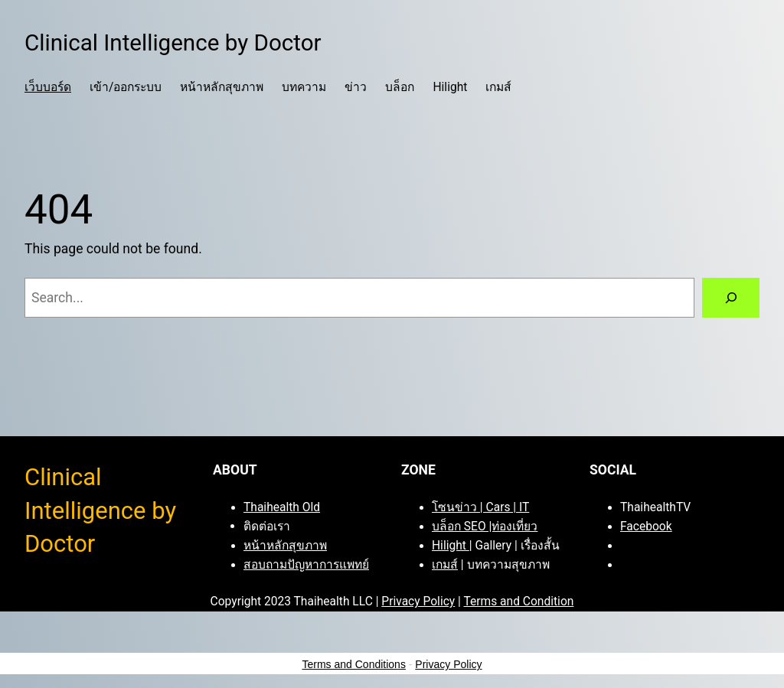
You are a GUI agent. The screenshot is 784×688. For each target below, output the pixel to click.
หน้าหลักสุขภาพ (285, 546)
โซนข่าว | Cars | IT (480, 507)
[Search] (731, 297)
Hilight (451, 546)
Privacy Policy (418, 602)
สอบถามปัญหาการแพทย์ (306, 565)
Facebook (646, 527)
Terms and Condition (518, 602)
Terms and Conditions (354, 664)
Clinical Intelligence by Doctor (173, 43)
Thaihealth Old (282, 507)
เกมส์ (445, 565)
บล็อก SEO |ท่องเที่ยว (485, 527)
